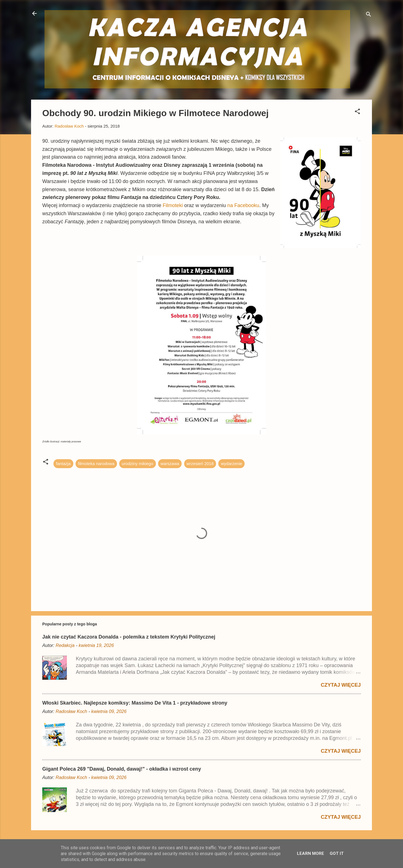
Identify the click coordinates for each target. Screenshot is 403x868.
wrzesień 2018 (200, 464)
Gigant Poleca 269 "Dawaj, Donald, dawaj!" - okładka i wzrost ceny (122, 769)
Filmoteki (173, 205)
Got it (337, 853)
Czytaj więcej (341, 685)
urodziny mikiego (138, 464)
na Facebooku (243, 205)
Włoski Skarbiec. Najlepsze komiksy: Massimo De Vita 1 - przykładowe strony (135, 703)
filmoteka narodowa (96, 464)
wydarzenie (231, 464)
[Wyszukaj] (369, 15)
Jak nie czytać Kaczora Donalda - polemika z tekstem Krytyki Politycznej (129, 637)
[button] (357, 112)
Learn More (311, 853)
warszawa (170, 464)
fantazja (63, 464)
